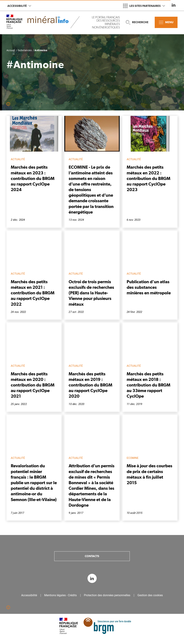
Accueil (11, 50)
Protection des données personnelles (107, 595)
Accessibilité (19, 6)
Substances (25, 50)
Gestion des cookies (150, 595)
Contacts (92, 556)
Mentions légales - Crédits (60, 595)
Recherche (137, 22)
